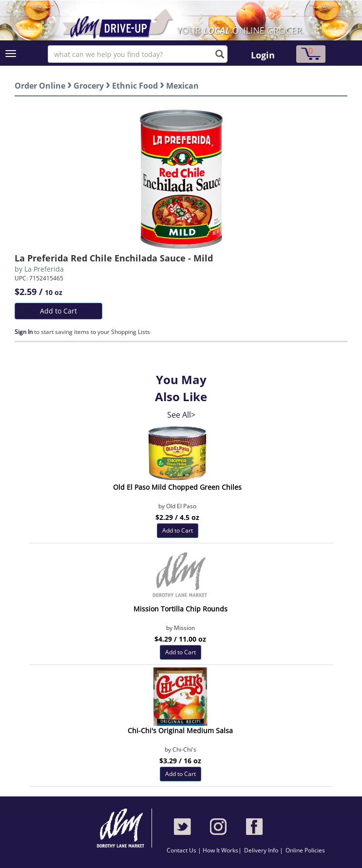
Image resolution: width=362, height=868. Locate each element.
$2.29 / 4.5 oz (177, 517)
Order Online (40, 86)
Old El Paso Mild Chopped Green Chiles (177, 487)
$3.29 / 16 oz (180, 761)
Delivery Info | (264, 850)
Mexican (182, 86)
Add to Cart (58, 311)
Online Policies (305, 850)
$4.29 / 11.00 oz (180, 639)
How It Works (220, 850)
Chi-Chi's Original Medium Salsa (180, 730)
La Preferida (44, 269)
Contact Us (182, 850)
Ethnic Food (135, 86)
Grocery (89, 86)
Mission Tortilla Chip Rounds (181, 609)
